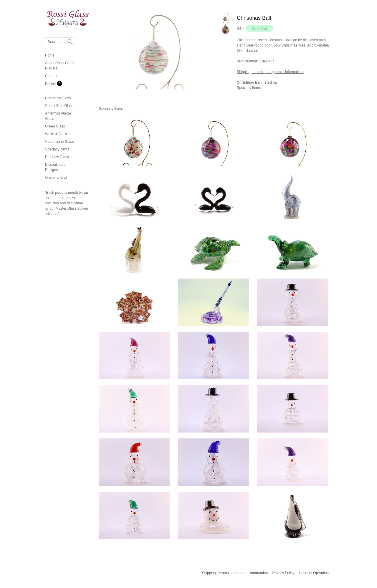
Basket (51, 84)
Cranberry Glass (58, 98)
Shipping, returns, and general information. (270, 72)
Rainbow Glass (57, 157)
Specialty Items (57, 149)
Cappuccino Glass (59, 142)
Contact (51, 76)
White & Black (56, 134)
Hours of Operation (314, 573)
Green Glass (55, 126)
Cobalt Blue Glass (59, 106)
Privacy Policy (283, 573)
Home (50, 55)
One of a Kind (56, 178)
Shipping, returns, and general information (235, 573)
